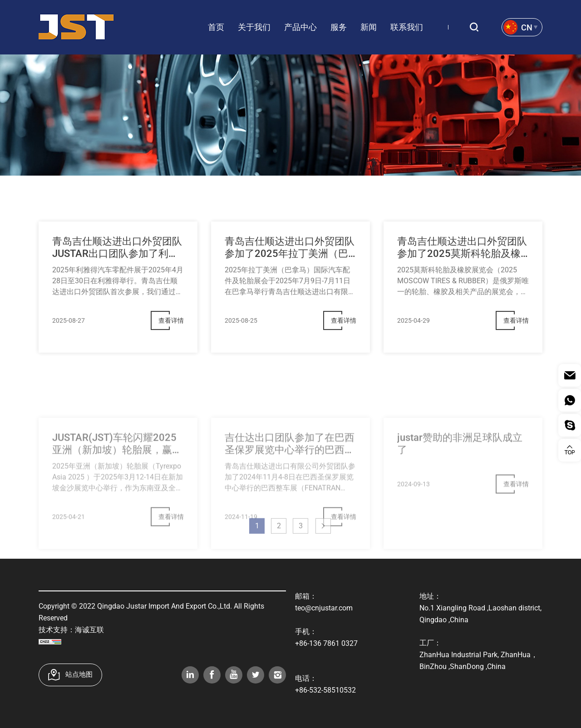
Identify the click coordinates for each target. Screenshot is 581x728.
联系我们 (407, 27)
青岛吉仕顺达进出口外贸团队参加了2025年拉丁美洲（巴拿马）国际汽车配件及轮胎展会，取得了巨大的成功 (290, 260)
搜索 (478, 27)
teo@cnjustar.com (324, 608)
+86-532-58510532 (325, 690)
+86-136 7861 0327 (326, 643)
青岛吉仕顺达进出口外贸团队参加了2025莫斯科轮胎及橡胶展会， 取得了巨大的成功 (462, 260)
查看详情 (171, 332)
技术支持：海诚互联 (71, 630)
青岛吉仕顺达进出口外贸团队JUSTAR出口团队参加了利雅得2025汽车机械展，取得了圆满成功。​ (117, 260)
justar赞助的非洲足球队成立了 (460, 475)
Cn (527, 27)
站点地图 (79, 674)
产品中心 (300, 27)
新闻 (369, 27)
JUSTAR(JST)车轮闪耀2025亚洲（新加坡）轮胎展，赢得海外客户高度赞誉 (117, 475)
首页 (216, 27)
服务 (339, 27)
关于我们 (254, 27)
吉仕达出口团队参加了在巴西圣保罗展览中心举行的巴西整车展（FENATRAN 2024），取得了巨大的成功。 (290, 475)
